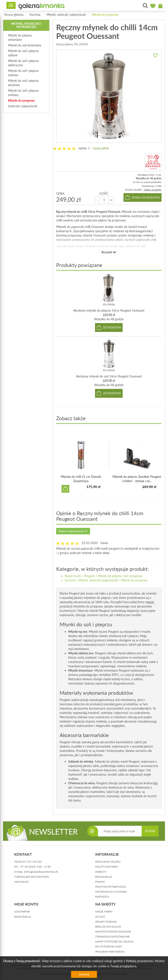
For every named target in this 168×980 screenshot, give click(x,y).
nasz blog (21, 882)
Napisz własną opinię (73, 531)
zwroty (101, 872)
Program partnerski (110, 952)
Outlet (100, 917)
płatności (102, 897)
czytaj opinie (101, 148)
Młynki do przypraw (105, 15)
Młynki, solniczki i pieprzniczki (66, 15)
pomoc (100, 882)
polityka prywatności (111, 887)
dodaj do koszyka (146, 197)
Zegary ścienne (106, 922)
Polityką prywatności (140, 961)
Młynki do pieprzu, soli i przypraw (120, 576)
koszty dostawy (107, 867)
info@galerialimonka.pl (41, 872)
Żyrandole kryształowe (113, 937)
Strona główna (14, 15)
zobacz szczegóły (153, 190)
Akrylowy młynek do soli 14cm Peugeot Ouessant (109, 376)
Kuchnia (35, 15)
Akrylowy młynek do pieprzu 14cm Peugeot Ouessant (109, 310)
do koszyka (112, 327)
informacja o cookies (111, 892)
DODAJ (150, 831)
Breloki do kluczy (108, 927)
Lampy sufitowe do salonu (114, 941)
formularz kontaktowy (32, 877)
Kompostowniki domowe (113, 932)
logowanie (22, 911)
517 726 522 (34, 862)
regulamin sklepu (108, 862)
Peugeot (89, 576)
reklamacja (104, 877)
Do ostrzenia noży (109, 946)
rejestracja (23, 917)
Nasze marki (73, 576)
